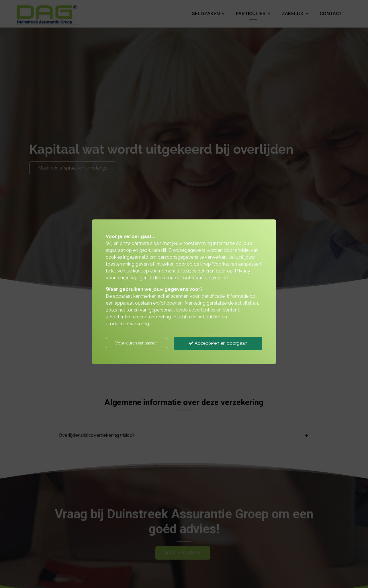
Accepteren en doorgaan (218, 343)
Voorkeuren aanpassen (136, 343)
